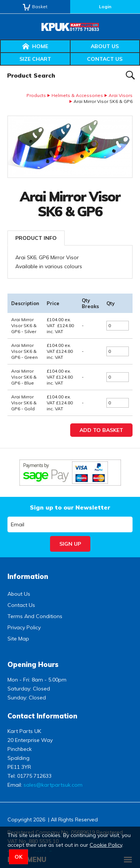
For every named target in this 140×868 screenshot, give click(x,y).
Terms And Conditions (35, 616)
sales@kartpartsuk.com (53, 785)
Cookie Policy (106, 845)
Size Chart (35, 59)
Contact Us (105, 59)
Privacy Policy (24, 627)
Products (36, 95)
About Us (105, 46)
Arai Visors (121, 95)
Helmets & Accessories (77, 95)
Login (105, 7)
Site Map (18, 639)
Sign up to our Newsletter (70, 507)
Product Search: (0, 66)
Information (28, 576)
